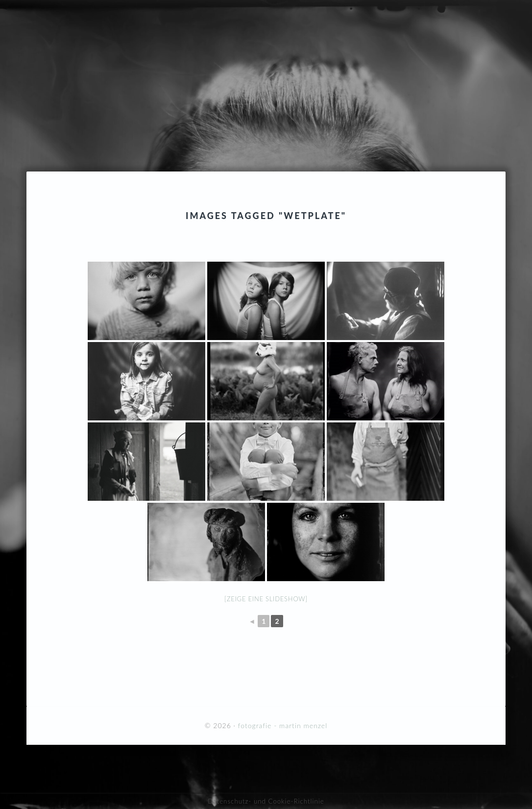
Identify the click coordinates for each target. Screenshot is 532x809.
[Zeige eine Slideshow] (266, 599)
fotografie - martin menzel (266, 70)
